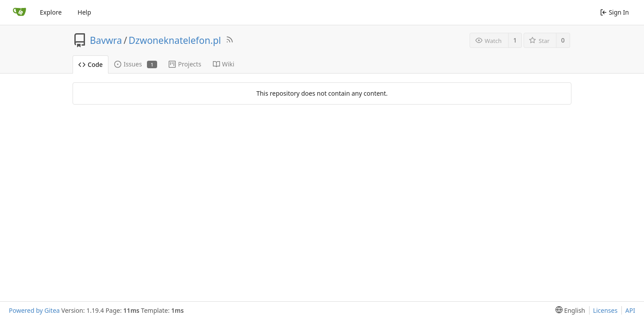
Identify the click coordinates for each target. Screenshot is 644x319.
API (630, 310)
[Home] (19, 12)
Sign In (615, 12)
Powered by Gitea (34, 310)
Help (84, 12)
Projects (185, 64)
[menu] (569, 310)
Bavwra (106, 40)
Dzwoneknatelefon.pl (175, 40)
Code (91, 64)
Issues (136, 64)
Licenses (605, 310)
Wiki (224, 64)
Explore (51, 12)
